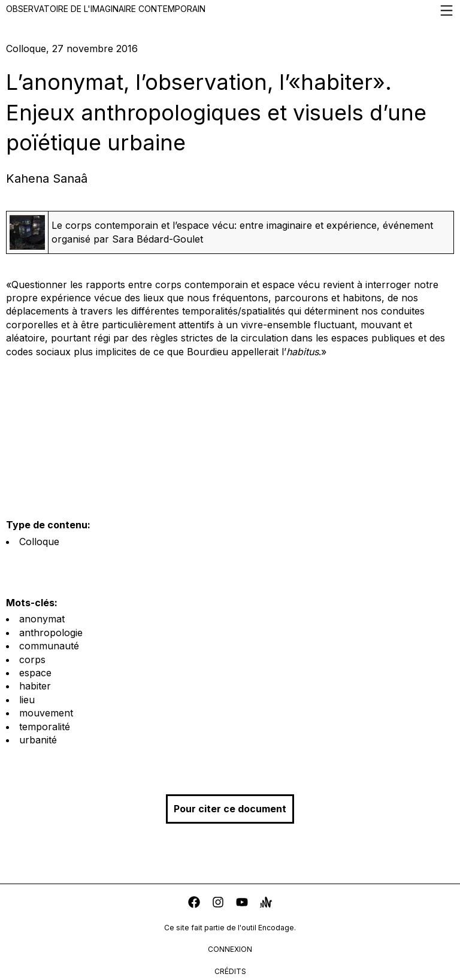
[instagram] (218, 904)
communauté (49, 646)
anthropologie (51, 633)
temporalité (45, 727)
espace (35, 673)
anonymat (42, 619)
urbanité (38, 740)
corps (32, 660)
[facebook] (194, 904)
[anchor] (266, 904)
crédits (230, 971)
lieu (27, 700)
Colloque (39, 542)
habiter (35, 686)
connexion (230, 949)
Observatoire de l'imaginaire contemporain (230, 10)
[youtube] (242, 904)
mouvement (46, 713)
